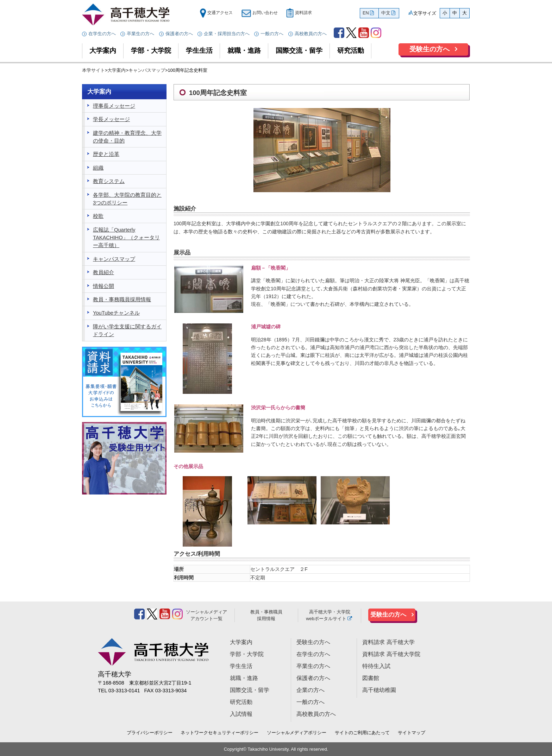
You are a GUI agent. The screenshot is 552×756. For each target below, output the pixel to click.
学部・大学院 (151, 51)
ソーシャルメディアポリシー (297, 733)
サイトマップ (412, 733)
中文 (386, 13)
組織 (98, 168)
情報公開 (103, 286)
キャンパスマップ (147, 70)
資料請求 (299, 13)
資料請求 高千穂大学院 (391, 654)
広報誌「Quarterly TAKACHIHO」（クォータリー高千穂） (126, 238)
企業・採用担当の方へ (227, 34)
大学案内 (103, 51)
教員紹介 (103, 272)
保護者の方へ (179, 34)
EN (366, 13)
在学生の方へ (102, 34)
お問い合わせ (259, 13)
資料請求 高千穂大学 (388, 642)
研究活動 (351, 51)
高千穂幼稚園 (379, 690)
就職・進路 (244, 51)
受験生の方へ (429, 49)
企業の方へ (310, 690)
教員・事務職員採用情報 (122, 300)
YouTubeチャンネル (116, 313)
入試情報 (241, 714)
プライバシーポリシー (150, 733)
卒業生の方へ (140, 34)
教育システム (109, 181)
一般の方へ (272, 34)
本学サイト (93, 70)
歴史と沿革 (106, 154)
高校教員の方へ (311, 34)
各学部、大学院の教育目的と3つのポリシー (127, 199)
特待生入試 (376, 666)
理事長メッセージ (114, 106)
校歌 (98, 216)
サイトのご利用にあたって (362, 733)
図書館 (371, 678)
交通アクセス (216, 13)
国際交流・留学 (299, 51)
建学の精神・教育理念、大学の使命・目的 (127, 137)
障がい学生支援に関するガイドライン (127, 330)
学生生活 (199, 51)
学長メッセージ (111, 119)
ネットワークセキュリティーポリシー (219, 733)
